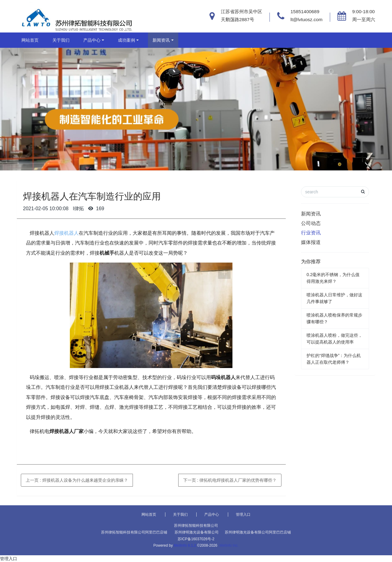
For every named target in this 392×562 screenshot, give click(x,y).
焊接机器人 (66, 233)
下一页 (230, 480)
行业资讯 (311, 233)
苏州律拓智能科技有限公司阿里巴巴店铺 (134, 532)
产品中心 (92, 40)
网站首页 (30, 40)
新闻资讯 (161, 40)
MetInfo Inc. (229, 545)
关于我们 (61, 40)
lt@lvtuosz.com (307, 19)
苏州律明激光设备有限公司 (197, 532)
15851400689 (305, 11)
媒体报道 (311, 242)
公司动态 (311, 223)
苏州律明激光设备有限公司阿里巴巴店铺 (258, 532)
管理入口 (243, 515)
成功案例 (126, 40)
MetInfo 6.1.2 (185, 545)
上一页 (77, 480)
